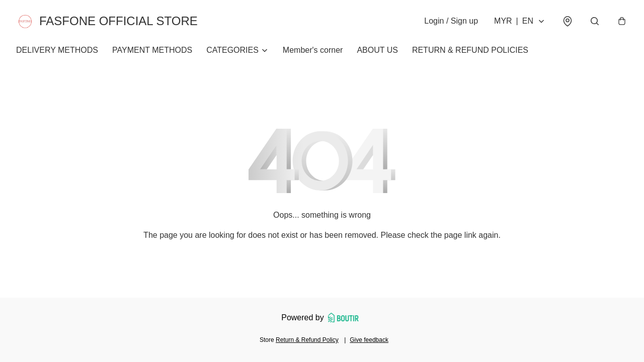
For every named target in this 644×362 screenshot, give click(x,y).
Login (451, 21)
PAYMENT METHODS (152, 50)
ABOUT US (377, 50)
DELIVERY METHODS (57, 50)
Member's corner (313, 50)
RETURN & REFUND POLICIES (470, 50)
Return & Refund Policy (307, 340)
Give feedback (369, 340)
